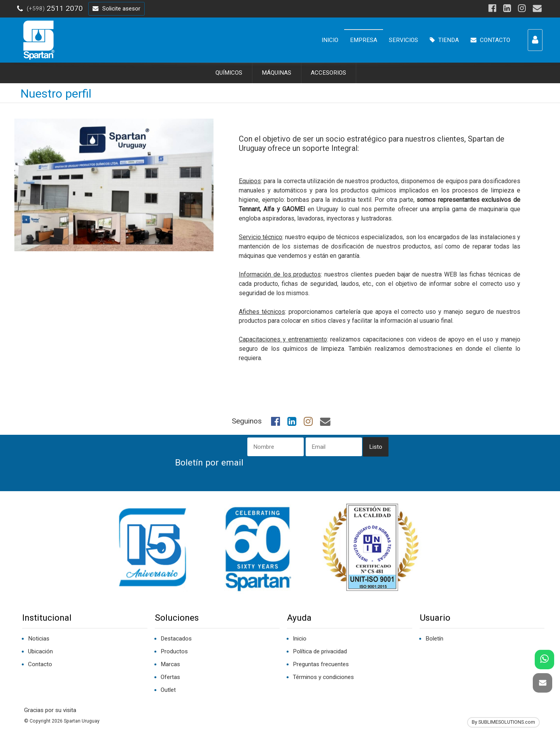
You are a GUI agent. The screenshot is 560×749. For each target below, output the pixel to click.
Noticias (39, 639)
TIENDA (444, 40)
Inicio (300, 639)
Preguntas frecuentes (321, 664)
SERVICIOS (403, 40)
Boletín (434, 639)
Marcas (170, 664)
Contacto (40, 664)
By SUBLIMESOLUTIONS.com (503, 722)
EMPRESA (364, 40)
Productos (174, 651)
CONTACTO (490, 40)
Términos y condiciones (323, 677)
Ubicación (40, 651)
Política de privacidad (320, 651)
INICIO (330, 40)
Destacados (176, 639)
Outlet (168, 690)
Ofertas (170, 677)
